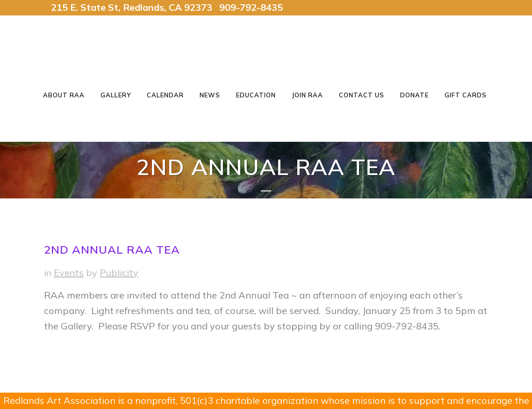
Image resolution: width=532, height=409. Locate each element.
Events (69, 273)
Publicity (119, 273)
